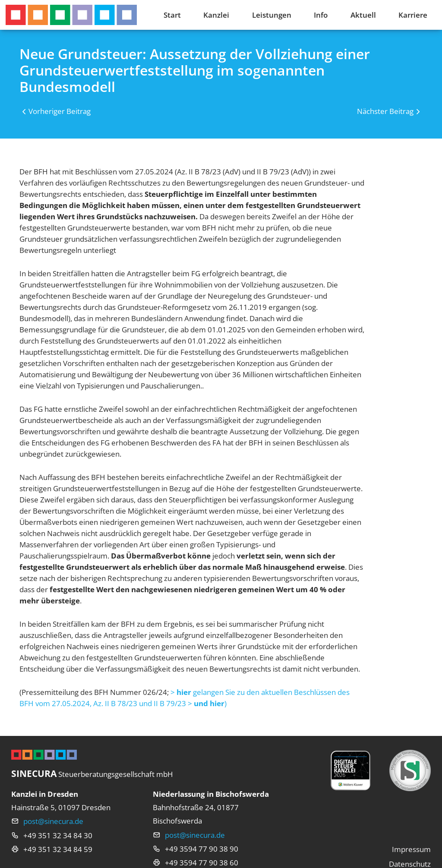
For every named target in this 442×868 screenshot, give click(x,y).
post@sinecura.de (53, 821)
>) (207, 703)
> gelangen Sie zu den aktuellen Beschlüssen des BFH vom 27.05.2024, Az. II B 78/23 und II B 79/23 (185, 698)
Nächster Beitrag (385, 111)
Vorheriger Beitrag (60, 111)
